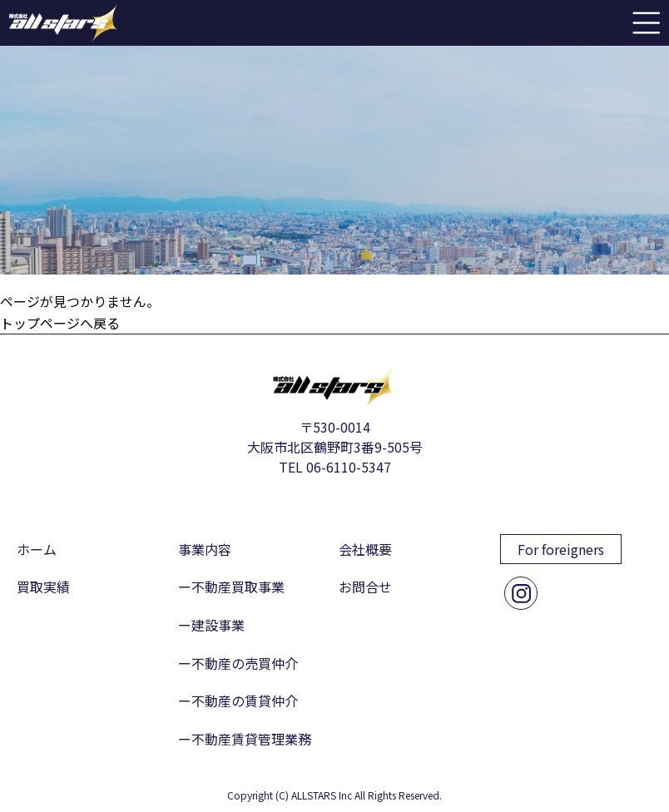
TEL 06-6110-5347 (335, 467)
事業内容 (205, 549)
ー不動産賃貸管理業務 (245, 739)
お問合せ (365, 587)
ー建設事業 (211, 625)
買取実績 (43, 587)
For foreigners (561, 549)
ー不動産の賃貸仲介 (238, 701)
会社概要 (365, 549)
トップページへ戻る (60, 323)
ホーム (37, 549)
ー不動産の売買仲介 (238, 663)
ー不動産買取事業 (231, 587)
